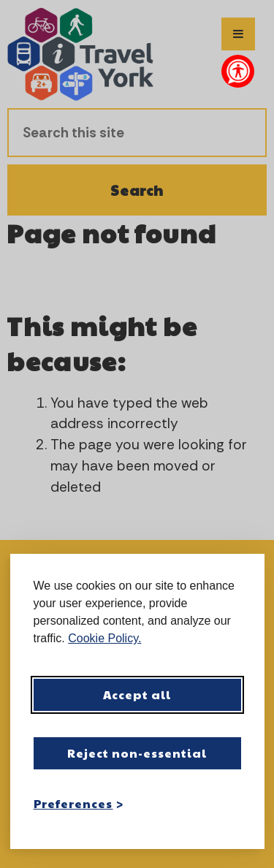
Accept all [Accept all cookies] (137, 694)
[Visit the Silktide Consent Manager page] (232, 803)
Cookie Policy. (104, 638)
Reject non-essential (137, 753)
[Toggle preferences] (79, 803)
